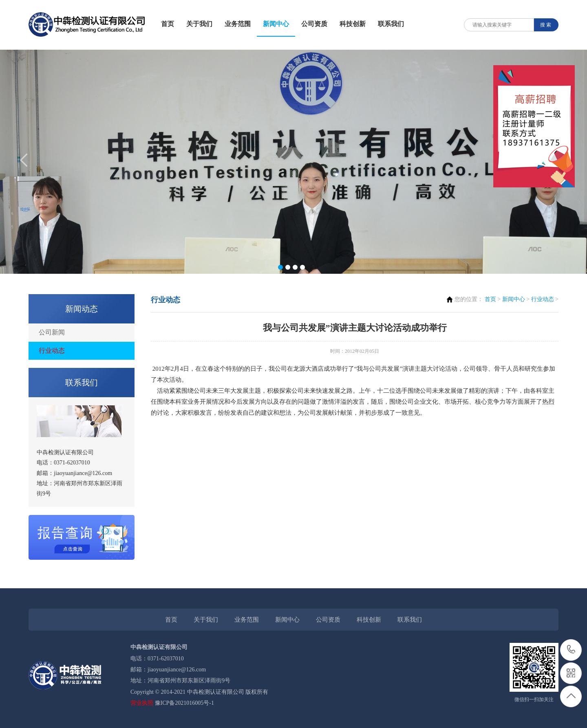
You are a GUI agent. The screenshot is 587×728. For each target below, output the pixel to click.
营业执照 (142, 703)
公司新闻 (52, 332)
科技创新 (353, 24)
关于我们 (199, 24)
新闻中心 (276, 24)
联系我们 (391, 24)
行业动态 (52, 351)
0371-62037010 (571, 650)
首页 (168, 24)
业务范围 (238, 24)
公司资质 (314, 24)
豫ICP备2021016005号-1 (184, 703)
